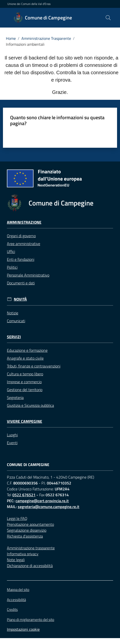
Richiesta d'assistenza (25, 536)
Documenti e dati (21, 283)
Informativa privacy (23, 554)
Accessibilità (16, 600)
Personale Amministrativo (28, 275)
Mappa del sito (18, 590)
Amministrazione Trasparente (46, 38)
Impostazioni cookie (23, 629)
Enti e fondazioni (21, 259)
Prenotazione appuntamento (30, 524)
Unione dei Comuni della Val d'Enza (29, 4)
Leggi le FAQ (17, 518)
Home (11, 38)
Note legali (16, 560)
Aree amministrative (24, 244)
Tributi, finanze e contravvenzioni (34, 366)
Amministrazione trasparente (31, 548)
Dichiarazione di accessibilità (30, 566)
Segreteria (15, 397)
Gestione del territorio (25, 390)
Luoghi (12, 435)
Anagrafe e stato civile (25, 358)
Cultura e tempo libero (25, 374)
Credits (12, 610)
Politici (12, 267)
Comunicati (16, 321)
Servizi (14, 337)
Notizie (13, 313)
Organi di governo (21, 236)
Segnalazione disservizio (27, 530)
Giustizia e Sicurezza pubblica (30, 405)
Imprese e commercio (24, 382)
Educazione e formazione (27, 350)
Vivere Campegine (25, 421)
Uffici (11, 251)
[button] (108, 18)
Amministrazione (24, 222)
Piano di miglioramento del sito (31, 620)
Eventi (12, 443)
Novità (20, 299)
